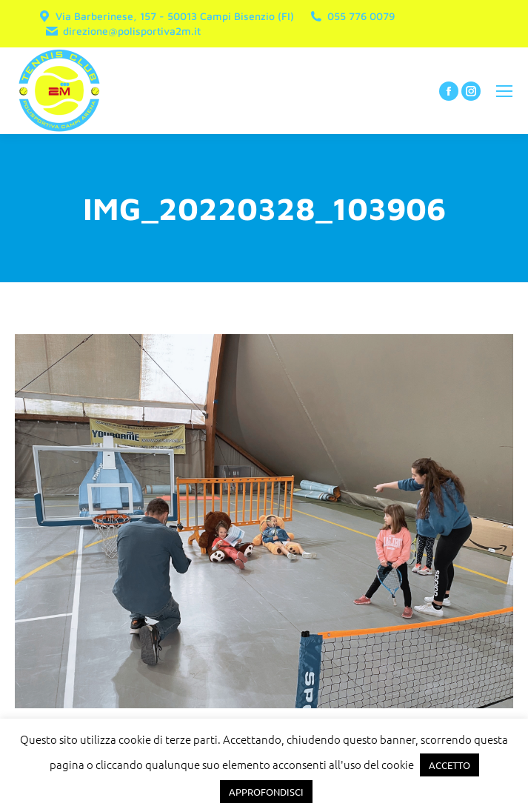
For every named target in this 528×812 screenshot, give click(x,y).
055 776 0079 (352, 16)
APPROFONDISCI (266, 792)
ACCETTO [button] (450, 765)
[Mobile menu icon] (504, 91)
